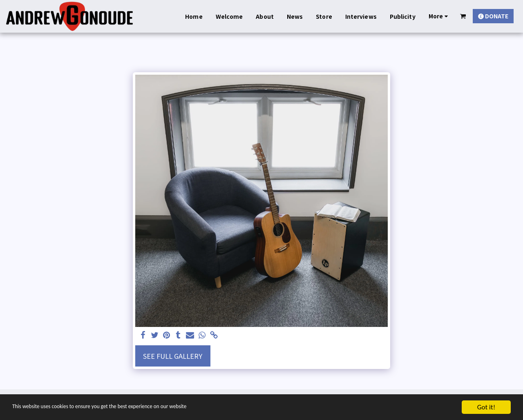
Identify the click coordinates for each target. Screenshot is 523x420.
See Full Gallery (173, 356)
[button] (463, 16)
